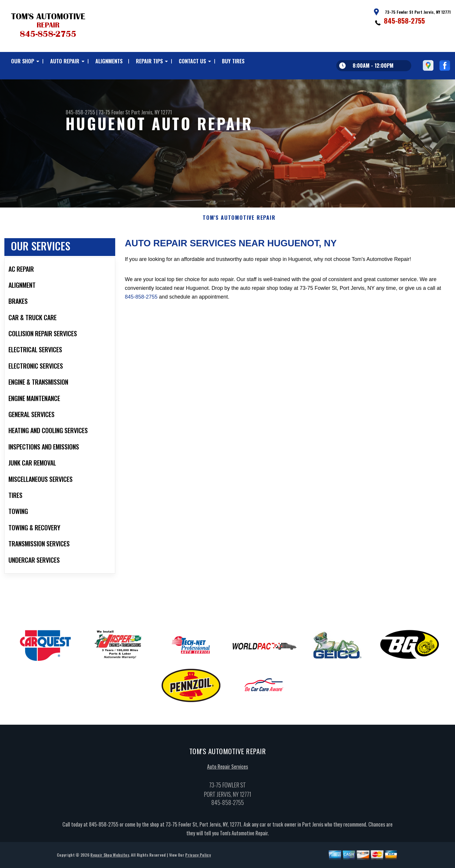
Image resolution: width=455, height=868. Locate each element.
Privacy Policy (198, 857)
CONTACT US (192, 61)
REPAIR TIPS (149, 61)
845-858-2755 (404, 20)
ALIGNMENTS (109, 61)
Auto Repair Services (228, 769)
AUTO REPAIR (65, 61)
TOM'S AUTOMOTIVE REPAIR (239, 220)
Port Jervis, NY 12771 (152, 112)
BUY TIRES (233, 61)
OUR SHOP (23, 61)
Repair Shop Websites (110, 857)
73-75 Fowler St (114, 112)
